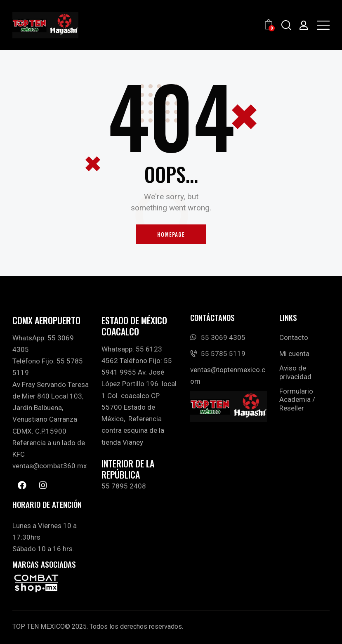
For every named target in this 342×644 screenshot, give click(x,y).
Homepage (171, 234)
